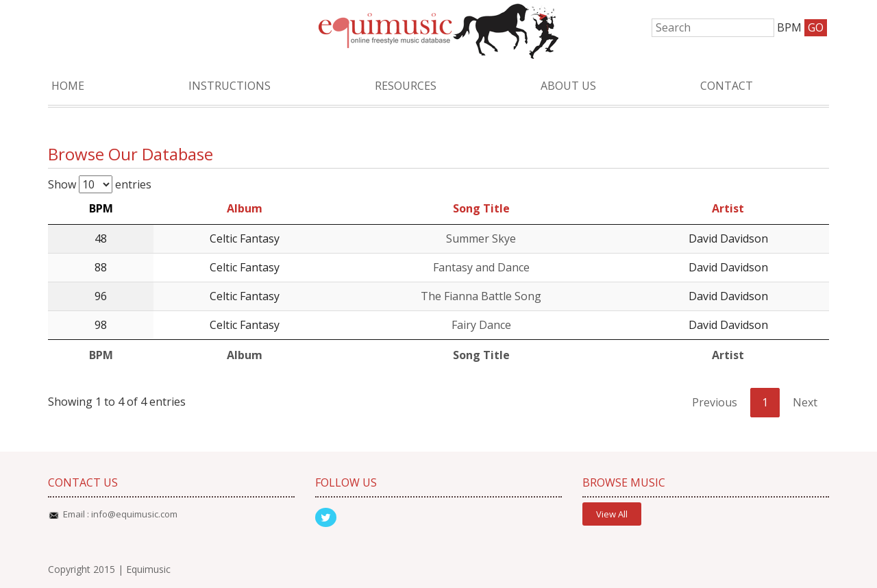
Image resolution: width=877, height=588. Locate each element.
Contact (727, 86)
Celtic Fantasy (245, 238)
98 (101, 325)
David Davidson (728, 238)
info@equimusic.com (134, 514)
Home (68, 86)
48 (101, 238)
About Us (568, 86)
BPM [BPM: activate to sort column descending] (101, 208)
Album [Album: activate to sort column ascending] (245, 208)
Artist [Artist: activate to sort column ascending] (728, 208)
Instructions (230, 86)
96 (101, 296)
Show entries (100, 184)
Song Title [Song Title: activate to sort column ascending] (481, 208)
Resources (406, 86)
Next (805, 402)
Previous (715, 402)
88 (101, 267)
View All (612, 514)
